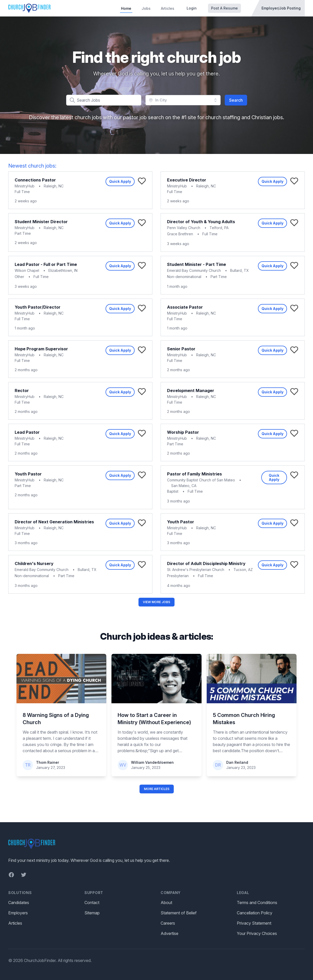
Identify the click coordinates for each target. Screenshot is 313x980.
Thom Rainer (47, 762)
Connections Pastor (35, 180)
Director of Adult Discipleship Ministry (206, 563)
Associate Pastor (185, 307)
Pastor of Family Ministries (194, 474)
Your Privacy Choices (257, 933)
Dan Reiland (237, 762)
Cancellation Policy (255, 913)
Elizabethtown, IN (63, 270)
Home (126, 8)
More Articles (157, 789)
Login (192, 8)
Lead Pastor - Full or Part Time (46, 264)
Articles (168, 8)
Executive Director (187, 180)
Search (236, 100)
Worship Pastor (183, 432)
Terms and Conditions (257, 903)
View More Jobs (156, 602)
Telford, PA (219, 228)
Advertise (169, 933)
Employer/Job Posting (281, 8)
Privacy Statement (254, 923)
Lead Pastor (27, 432)
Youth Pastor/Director (38, 307)
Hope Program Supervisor (41, 349)
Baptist (173, 491)
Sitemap (92, 913)
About (166, 903)
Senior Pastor (181, 349)
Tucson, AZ (243, 570)
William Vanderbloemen (152, 762)
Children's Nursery (34, 563)
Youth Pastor (28, 474)
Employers (18, 913)
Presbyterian (178, 576)
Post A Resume (224, 8)
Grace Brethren (180, 234)
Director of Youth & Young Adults (201, 222)
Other (19, 277)
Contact (92, 903)
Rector (22, 391)
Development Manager (191, 391)
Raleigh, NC (54, 186)
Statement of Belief (179, 913)
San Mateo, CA (184, 486)
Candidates (19, 903)
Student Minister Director (41, 222)
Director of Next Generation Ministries (54, 522)
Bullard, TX (240, 270)
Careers (168, 923)
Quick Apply (120, 181)
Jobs (146, 8)
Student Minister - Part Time (197, 264)
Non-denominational (184, 277)
